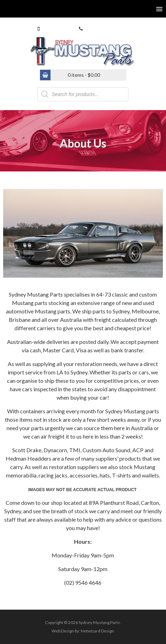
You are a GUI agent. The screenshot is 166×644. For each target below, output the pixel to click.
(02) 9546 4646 (100, 29)
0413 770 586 (56, 29)
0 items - (84, 75)
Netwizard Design (97, 631)
